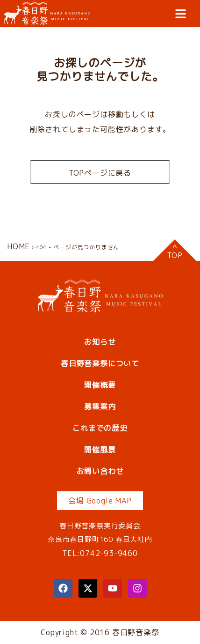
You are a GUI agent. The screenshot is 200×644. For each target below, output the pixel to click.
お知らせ (100, 342)
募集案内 (100, 407)
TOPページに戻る (100, 173)
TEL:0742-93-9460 (100, 553)
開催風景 (100, 450)
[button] (181, 14)
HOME (18, 246)
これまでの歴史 (100, 428)
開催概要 (100, 385)
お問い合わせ (100, 471)
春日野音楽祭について (100, 363)
